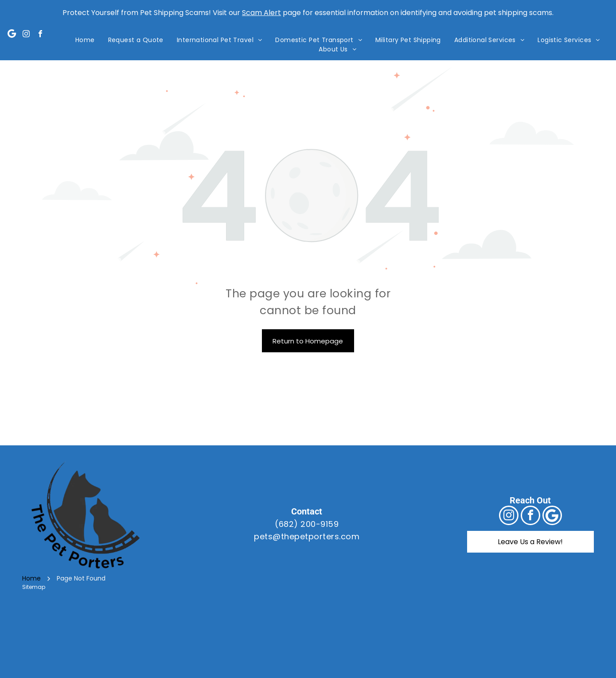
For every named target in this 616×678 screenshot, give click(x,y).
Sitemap (34, 587)
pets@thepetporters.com (307, 536)
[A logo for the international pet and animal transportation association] (142, 640)
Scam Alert (261, 13)
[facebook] (40, 35)
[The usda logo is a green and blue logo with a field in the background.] (308, 640)
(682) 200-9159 (307, 524)
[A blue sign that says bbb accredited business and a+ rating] (474, 640)
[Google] (12, 35)
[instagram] (26, 35)
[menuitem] (85, 40)
